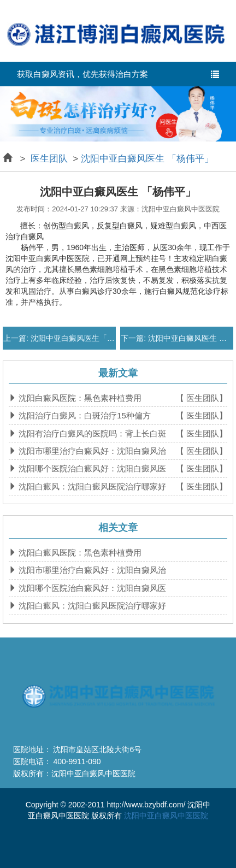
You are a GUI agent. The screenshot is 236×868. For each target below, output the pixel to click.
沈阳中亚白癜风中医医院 (166, 816)
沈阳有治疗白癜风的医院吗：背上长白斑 (91, 433)
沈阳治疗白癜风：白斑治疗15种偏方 (84, 415)
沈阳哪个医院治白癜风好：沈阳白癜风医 (91, 468)
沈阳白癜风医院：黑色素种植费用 (79, 398)
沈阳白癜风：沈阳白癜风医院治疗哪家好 (91, 486)
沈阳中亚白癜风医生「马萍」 (79, 338)
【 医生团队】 (202, 398)
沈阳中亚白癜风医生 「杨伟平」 (147, 159)
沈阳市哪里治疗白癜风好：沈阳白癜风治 (91, 451)
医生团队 (49, 159)
